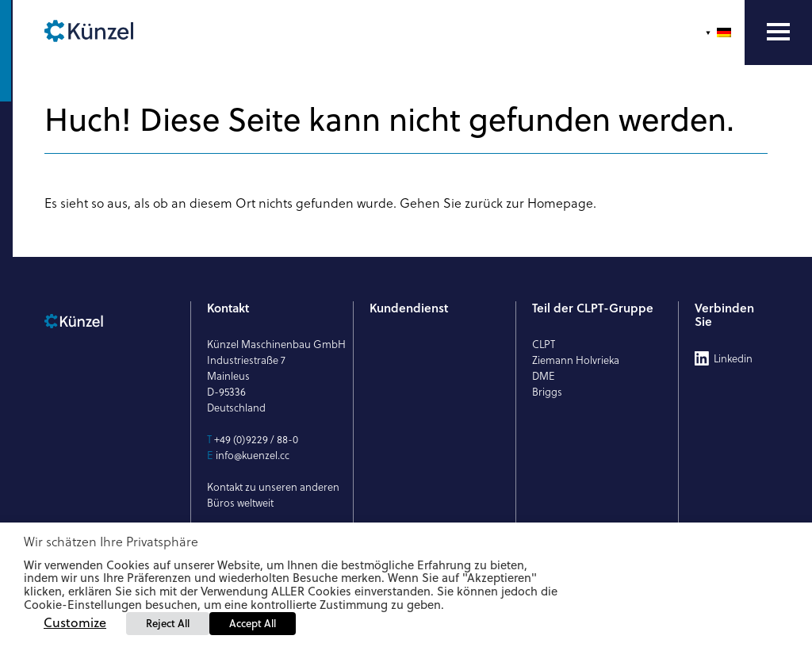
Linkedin (733, 358)
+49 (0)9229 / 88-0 (256, 439)
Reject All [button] (168, 623)
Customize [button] (75, 622)
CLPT (544, 344)
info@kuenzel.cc (253, 455)
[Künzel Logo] (119, 32)
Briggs (547, 392)
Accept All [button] (253, 623)
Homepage (560, 203)
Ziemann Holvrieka (576, 360)
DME (544, 376)
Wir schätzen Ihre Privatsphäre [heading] (111, 542)
